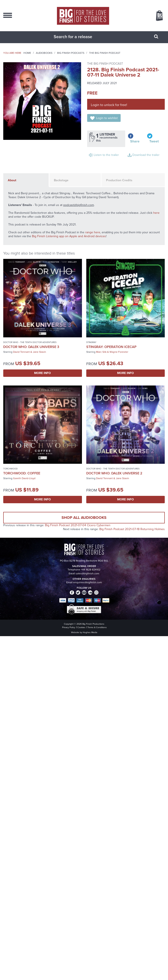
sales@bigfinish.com (87, 573)
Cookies (81, 627)
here (156, 213)
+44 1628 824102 (91, 570)
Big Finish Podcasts (71, 53)
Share (135, 141)
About (12, 180)
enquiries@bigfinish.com (88, 582)
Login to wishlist (107, 118)
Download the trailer (146, 155)
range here (93, 232)
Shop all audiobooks (84, 518)
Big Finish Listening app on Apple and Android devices (69, 236)
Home (27, 53)
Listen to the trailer (106, 155)
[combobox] (79, 37)
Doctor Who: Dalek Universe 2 (114, 473)
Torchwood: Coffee (22, 473)
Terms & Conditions (97, 627)
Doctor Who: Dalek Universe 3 (31, 347)
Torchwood (10, 469)
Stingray (91, 342)
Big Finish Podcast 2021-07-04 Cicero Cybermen (78, 525)
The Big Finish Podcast (105, 53)
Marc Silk (101, 352)
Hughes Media (90, 632)
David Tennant (21, 352)
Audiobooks (44, 53)
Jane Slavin (39, 352)
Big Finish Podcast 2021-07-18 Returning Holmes (132, 529)
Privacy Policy (69, 627)
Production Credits (119, 180)
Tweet (154, 141)
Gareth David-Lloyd (24, 478)
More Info (42, 373)
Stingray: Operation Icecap (111, 347)
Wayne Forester (119, 352)
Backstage (61, 180)
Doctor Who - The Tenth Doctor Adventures (30, 342)
